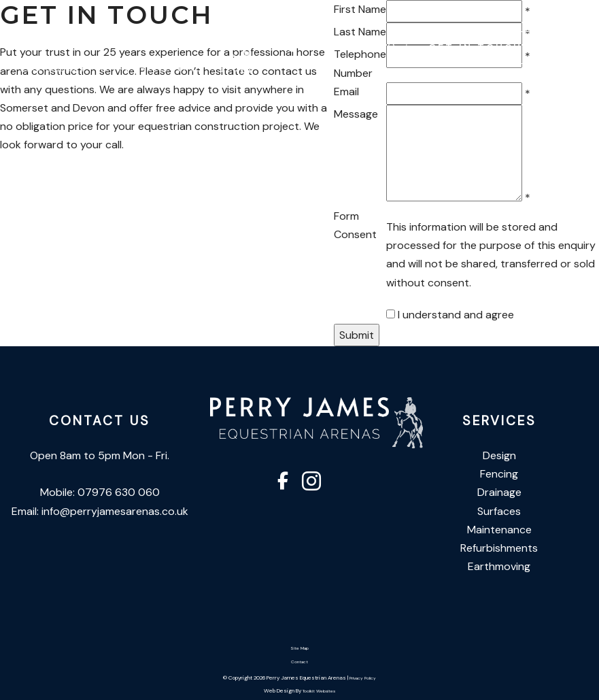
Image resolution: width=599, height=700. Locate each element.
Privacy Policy (363, 678)
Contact (299, 662)
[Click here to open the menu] (579, 48)
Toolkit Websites (319, 691)
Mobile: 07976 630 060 (100, 492)
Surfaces (499, 511)
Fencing (499, 474)
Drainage (499, 492)
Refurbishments (499, 548)
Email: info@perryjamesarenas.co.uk (100, 511)
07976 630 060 (340, 47)
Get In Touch (475, 47)
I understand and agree (456, 315)
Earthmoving (499, 566)
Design (499, 455)
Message (356, 114)
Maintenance (499, 530)
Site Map (299, 648)
